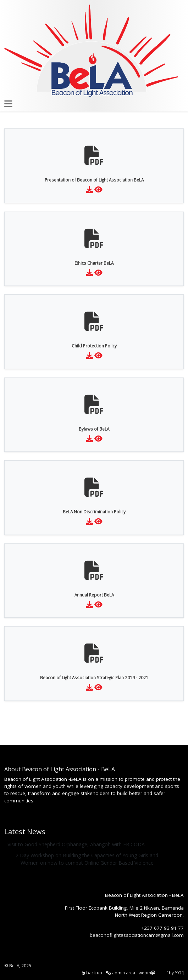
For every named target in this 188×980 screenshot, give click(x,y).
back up (92, 973)
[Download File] (89, 189)
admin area (120, 973)
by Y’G (175, 973)
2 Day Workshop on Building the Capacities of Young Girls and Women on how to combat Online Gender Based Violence (87, 859)
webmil (148, 973)
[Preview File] (98, 189)
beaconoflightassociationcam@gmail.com (137, 935)
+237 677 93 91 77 (162, 928)
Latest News (25, 832)
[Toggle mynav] (8, 104)
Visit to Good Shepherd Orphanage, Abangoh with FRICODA (76, 844)
